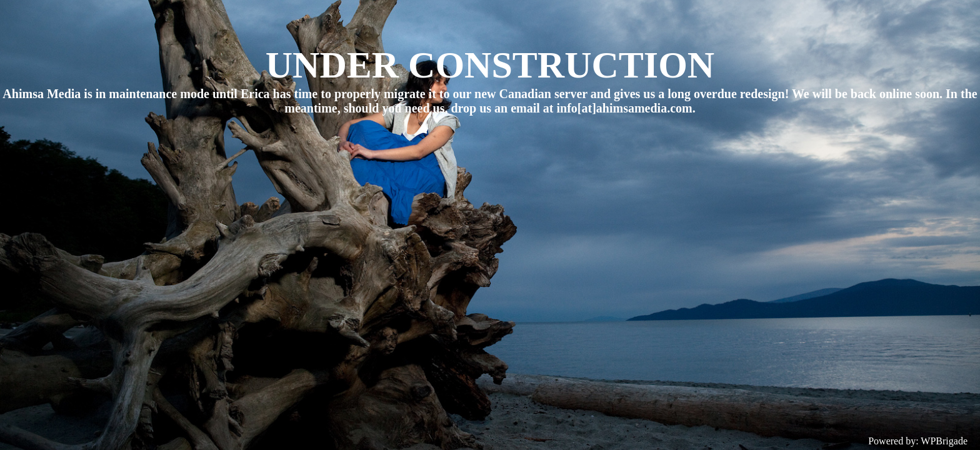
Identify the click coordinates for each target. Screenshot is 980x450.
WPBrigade (944, 441)
